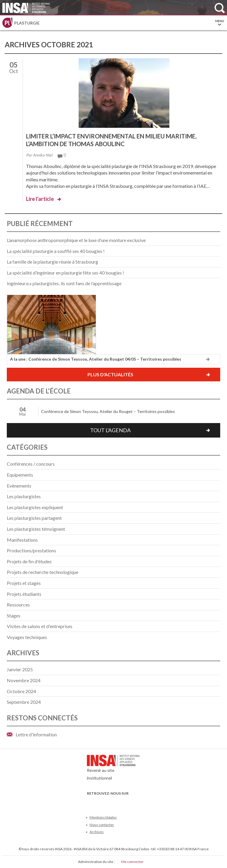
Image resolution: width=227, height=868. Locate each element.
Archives (97, 832)
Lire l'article (40, 199)
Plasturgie (27, 23)
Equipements (20, 475)
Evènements (19, 486)
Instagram (130, 802)
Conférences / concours (31, 464)
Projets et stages (24, 583)
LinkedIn (120, 802)
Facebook (91, 802)
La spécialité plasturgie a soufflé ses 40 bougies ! (56, 251)
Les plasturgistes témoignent (36, 529)
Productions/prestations (31, 550)
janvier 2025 (20, 669)
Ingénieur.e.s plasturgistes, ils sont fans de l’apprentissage (64, 283)
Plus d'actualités (110, 374)
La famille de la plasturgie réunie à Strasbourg (52, 262)
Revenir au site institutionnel (113, 769)
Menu (220, 23)
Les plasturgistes (24, 496)
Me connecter (132, 862)
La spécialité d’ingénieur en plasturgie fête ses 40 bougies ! (65, 273)
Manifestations (22, 540)
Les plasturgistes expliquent (35, 507)
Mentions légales (103, 817)
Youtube (110, 802)
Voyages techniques (27, 637)
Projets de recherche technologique (43, 572)
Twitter (100, 802)
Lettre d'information (36, 734)
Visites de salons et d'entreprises (40, 626)
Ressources (18, 605)
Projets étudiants (24, 594)
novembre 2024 (24, 680)
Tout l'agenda (110, 430)
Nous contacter (102, 825)
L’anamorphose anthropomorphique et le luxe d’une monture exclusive (76, 240)
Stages (14, 615)
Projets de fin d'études (29, 561)
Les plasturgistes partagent (34, 518)
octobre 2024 (21, 691)
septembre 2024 (24, 702)
